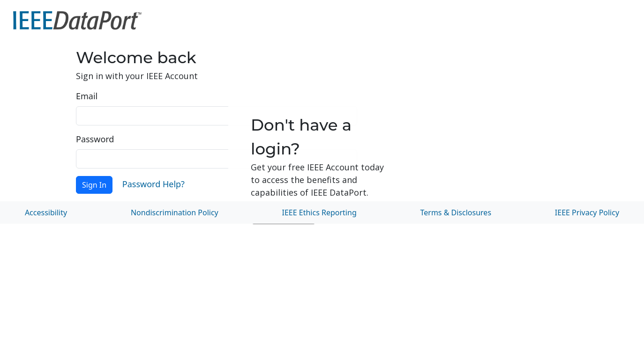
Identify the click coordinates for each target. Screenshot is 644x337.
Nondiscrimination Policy (175, 212)
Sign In (94, 185)
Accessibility (46, 212)
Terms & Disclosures (456, 212)
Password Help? (154, 184)
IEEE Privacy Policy (587, 212)
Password (95, 139)
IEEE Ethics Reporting (319, 212)
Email (87, 96)
